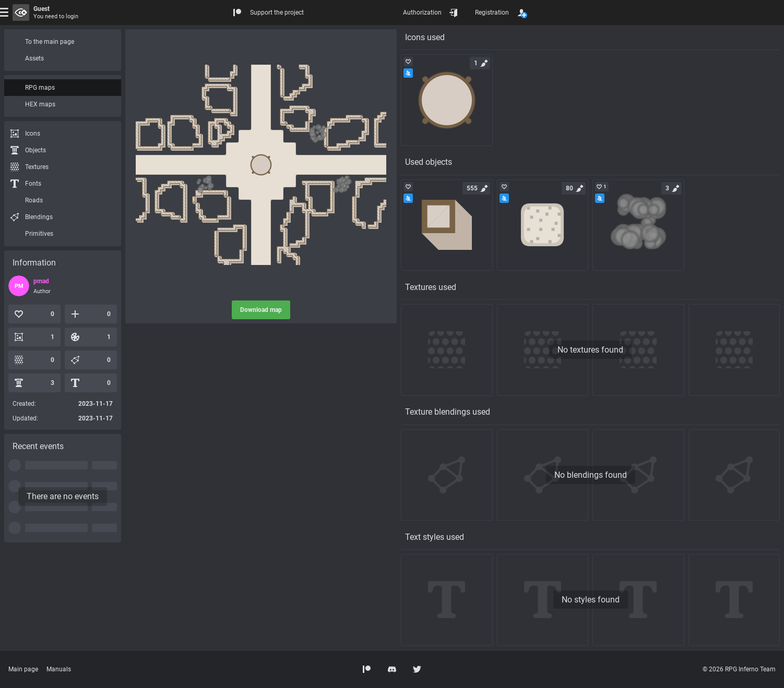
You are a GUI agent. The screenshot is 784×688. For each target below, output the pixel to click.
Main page (23, 669)
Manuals (59, 669)
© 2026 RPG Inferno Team (739, 669)
